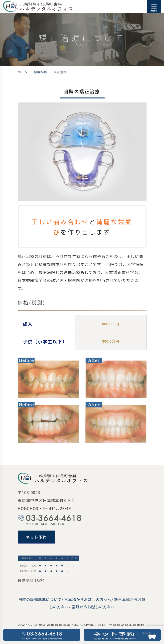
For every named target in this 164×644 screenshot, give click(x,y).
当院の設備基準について (40, 599)
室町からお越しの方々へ (93, 607)
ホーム (23, 72)
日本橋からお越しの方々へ (88, 599)
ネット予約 (36, 537)
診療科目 (40, 72)
